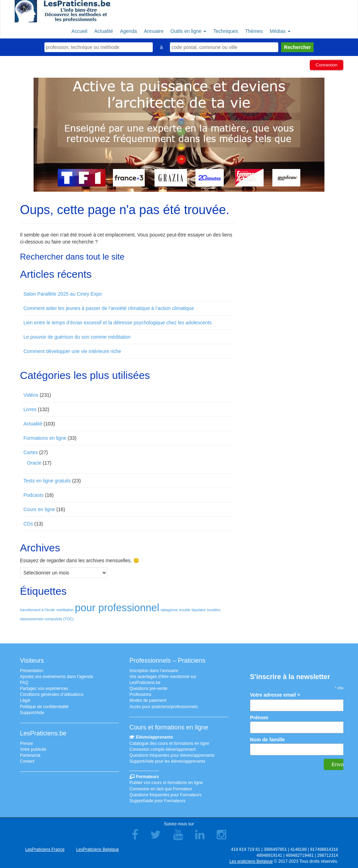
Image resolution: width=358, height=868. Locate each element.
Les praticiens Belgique (251, 861)
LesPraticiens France (45, 849)
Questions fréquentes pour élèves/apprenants (172, 755)
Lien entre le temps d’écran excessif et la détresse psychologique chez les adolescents (118, 323)
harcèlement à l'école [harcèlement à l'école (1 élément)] (37, 610)
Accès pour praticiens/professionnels (163, 707)
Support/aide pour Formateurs (157, 801)
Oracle (34, 463)
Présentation (32, 671)
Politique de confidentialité (44, 707)
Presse (26, 743)
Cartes (31, 452)
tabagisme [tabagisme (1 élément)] (169, 610)
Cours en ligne (39, 509)
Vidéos (31, 395)
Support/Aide (32, 713)
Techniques (226, 31)
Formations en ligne (45, 438)
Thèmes (254, 31)
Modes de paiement (148, 700)
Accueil (79, 31)
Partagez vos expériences (44, 689)
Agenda (128, 31)
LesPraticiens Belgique (98, 849)
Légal (25, 700)
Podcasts (34, 495)
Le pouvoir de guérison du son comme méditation (77, 337)
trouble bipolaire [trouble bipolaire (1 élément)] (193, 610)
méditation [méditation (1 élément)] (65, 610)
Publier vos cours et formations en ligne (166, 783)
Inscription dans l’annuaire (154, 671)
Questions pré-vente (148, 689)
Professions (140, 694)
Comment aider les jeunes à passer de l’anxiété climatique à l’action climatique (109, 308)
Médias (280, 31)
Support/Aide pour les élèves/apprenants (167, 761)
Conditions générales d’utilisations (52, 694)
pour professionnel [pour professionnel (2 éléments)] (117, 608)
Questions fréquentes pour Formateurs (165, 795)
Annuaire (153, 31)
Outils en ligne (189, 31)
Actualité (104, 31)
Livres (30, 409)
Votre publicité (33, 749)
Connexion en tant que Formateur (161, 789)
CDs (28, 524)
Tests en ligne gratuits (47, 481)
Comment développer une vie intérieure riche (72, 351)
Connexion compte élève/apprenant (162, 749)
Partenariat (30, 755)
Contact (27, 761)
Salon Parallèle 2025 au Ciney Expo (63, 294)
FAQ (24, 683)
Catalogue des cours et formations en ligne (169, 743)
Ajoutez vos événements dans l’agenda (56, 677)
